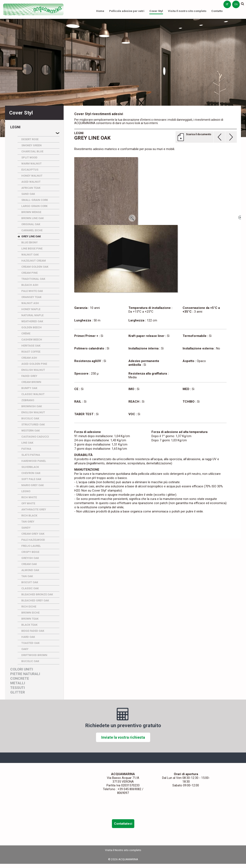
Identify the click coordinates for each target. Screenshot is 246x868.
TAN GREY (28, 522)
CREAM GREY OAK (33, 534)
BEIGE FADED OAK (33, 631)
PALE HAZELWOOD (33, 540)
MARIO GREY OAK (33, 485)
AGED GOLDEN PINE (34, 364)
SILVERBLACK (30, 467)
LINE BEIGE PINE (32, 248)
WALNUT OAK (30, 255)
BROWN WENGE (31, 212)
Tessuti (18, 688)
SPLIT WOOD (29, 157)
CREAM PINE (29, 273)
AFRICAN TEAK (31, 188)
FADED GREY (29, 376)
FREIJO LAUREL (31, 546)
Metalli (18, 683)
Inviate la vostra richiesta (123, 737)
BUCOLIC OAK (30, 418)
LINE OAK (27, 443)
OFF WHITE (28, 503)
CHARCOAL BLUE (32, 151)
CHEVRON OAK (31, 473)
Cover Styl (156, 11)
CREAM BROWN (31, 382)
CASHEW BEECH (32, 340)
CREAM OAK (29, 564)
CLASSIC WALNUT (33, 394)
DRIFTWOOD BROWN (34, 655)
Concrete (20, 679)
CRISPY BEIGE (30, 552)
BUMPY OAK (29, 388)
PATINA (26, 449)
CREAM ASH (29, 358)
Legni (15, 127)
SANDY (26, 528)
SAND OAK (28, 194)
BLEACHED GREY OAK (35, 600)
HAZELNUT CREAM (34, 261)
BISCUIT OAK (30, 582)
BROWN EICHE (30, 613)
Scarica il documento (199, 134)
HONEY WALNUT (32, 176)
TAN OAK (27, 576)
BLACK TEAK (29, 625)
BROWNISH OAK (32, 406)
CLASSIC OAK (30, 588)
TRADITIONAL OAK (33, 279)
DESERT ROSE (30, 139)
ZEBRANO (28, 400)
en (236, 4)
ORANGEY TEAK (31, 297)
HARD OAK (28, 637)
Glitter (18, 692)
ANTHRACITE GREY (34, 509)
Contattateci (123, 824)
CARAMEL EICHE (32, 230)
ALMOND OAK (30, 570)
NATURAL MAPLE (32, 315)
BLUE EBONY (29, 242)
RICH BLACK (29, 516)
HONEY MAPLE (31, 309)
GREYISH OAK (30, 558)
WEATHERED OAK (32, 321)
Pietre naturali (25, 674)
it (227, 4)
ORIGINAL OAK (31, 224)
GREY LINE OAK (31, 236)
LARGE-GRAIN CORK (34, 206)
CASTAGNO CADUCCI (35, 437)
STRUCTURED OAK (33, 424)
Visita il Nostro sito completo (123, 850)
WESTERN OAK (31, 431)
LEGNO (26, 491)
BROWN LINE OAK (33, 218)
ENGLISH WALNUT (33, 370)
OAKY (25, 649)
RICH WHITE (29, 497)
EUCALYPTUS (30, 170)
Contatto (217, 11)
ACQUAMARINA (33, 9)
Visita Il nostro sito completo (187, 11)
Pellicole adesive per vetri (127, 11)
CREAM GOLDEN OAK (35, 267)
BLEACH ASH (30, 285)
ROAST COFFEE (31, 352)
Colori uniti (22, 669)
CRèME (26, 333)
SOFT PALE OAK (31, 479)
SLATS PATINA (31, 455)
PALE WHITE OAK (32, 291)
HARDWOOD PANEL (34, 461)
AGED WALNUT (31, 182)
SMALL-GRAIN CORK (35, 200)
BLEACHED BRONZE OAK (37, 594)
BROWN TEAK (30, 619)
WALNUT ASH (30, 303)
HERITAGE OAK (31, 346)
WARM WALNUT (31, 164)
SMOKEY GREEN (31, 145)
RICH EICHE (29, 607)
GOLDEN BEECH (31, 327)
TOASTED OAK (30, 643)
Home (100, 11)
